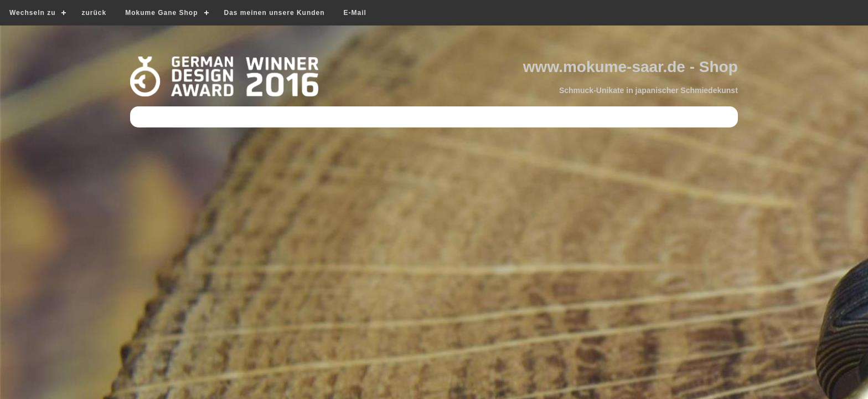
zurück (94, 13)
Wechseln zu (32, 13)
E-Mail (355, 13)
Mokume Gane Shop (161, 13)
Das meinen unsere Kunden (275, 13)
